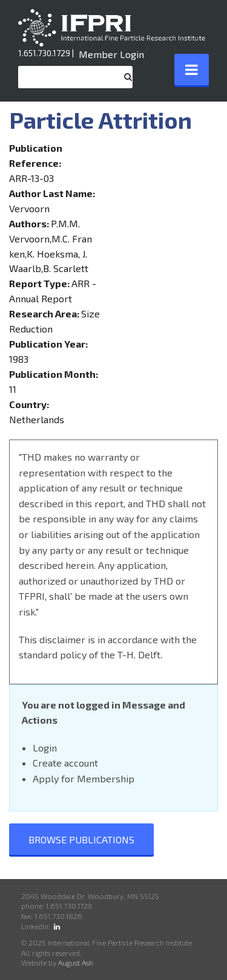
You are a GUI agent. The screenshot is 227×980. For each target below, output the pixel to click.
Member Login (111, 54)
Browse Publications (81, 839)
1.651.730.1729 (44, 53)
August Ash (76, 962)
